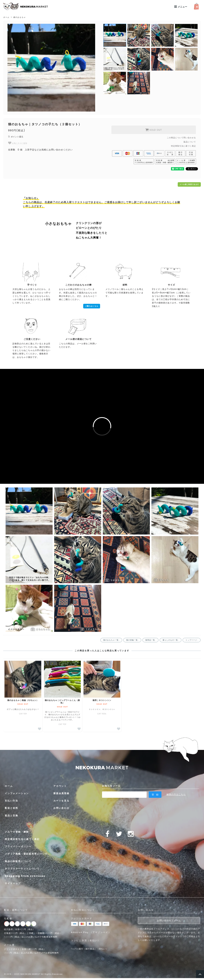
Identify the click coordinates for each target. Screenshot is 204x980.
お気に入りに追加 (18, 143)
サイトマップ (13, 883)
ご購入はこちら (92, 306)
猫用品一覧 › (151, 640)
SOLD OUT (154, 130)
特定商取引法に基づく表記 (183, 146)
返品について (190, 142)
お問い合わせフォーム (169, 920)
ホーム (6, 17)
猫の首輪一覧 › (133, 640)
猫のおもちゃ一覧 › (112, 640)
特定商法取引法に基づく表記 (22, 839)
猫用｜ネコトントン (102, 700)
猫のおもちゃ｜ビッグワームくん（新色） (62, 702)
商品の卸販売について (18, 861)
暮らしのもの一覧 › (171, 640)
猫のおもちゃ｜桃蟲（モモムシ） (23, 700)
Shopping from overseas (25, 876)
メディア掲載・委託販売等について (26, 854)
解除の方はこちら (176, 794)
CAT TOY (62, 718)
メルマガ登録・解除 (17, 832)
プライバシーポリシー (18, 846)
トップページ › (192, 640)
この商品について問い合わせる (181, 138)
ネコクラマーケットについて (22, 869)
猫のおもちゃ (19, 17)
